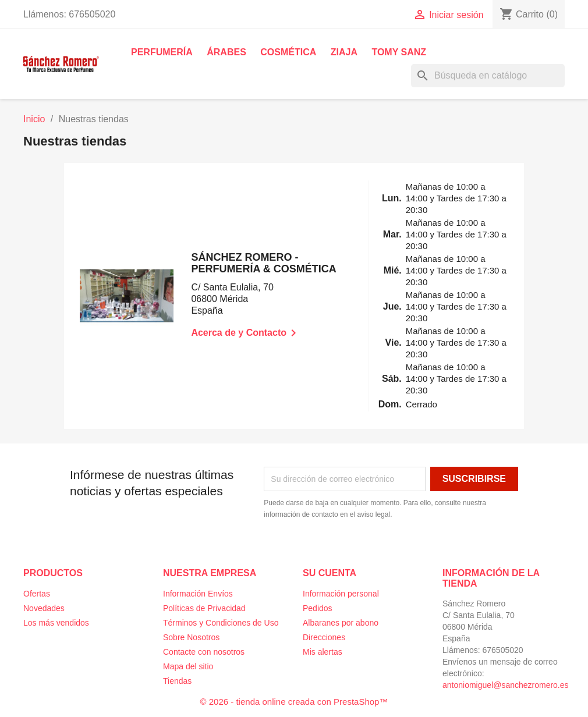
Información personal (341, 594)
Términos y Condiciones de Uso (221, 623)
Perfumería (162, 52)
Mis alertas (323, 652)
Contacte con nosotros (204, 652)
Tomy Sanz (399, 52)
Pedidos (318, 608)
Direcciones (324, 637)
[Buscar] (488, 76)
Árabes (226, 52)
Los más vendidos (56, 623)
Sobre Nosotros (191, 637)
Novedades (44, 608)
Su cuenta (330, 573)
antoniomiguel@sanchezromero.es (506, 685)
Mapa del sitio (188, 666)
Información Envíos (198, 594)
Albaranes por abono (341, 623)
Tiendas (177, 681)
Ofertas (37, 594)
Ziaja (344, 52)
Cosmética (288, 52)
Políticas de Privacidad (204, 608)
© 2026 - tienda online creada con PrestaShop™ (294, 702)
